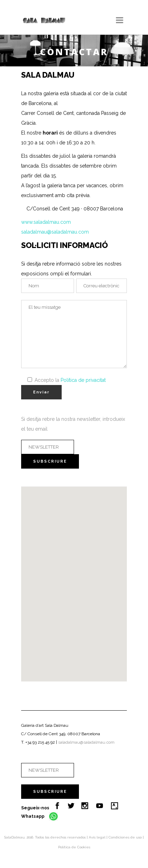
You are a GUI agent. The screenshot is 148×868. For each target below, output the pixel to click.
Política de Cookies (74, 847)
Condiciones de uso (126, 837)
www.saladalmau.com (46, 222)
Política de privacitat (83, 380)
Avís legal (98, 837)
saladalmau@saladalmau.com (55, 232)
